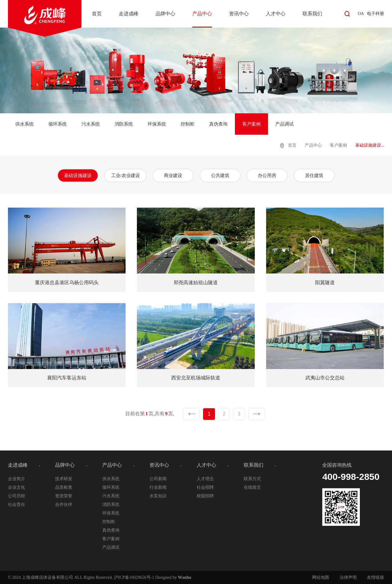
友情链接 (375, 577)
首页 (97, 14)
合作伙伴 (64, 505)
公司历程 (17, 496)
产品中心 (202, 14)
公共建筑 (220, 175)
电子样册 (375, 14)
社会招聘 (205, 487)
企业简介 (17, 479)
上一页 (191, 414)
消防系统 (124, 124)
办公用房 (267, 175)
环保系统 (157, 124)
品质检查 (64, 487)
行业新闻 (158, 487)
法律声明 (348, 577)
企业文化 (17, 487)
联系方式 (252, 479)
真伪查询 (218, 124)
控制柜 (188, 124)
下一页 (257, 414)
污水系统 (91, 124)
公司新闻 (158, 479)
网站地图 (321, 577)
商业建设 (173, 175)
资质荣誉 (64, 496)
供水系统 (24, 124)
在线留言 (252, 487)
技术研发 (64, 479)
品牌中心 (165, 14)
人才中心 (276, 14)
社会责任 (17, 505)
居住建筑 (314, 175)
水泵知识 (158, 496)
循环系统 (58, 124)
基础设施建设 (78, 175)
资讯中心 (239, 14)
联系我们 (312, 14)
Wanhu (185, 577)
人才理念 (205, 479)
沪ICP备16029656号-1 (134, 577)
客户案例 (251, 124)
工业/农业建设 (126, 175)
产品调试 (285, 124)
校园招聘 (205, 496)
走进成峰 (129, 14)
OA (361, 14)
